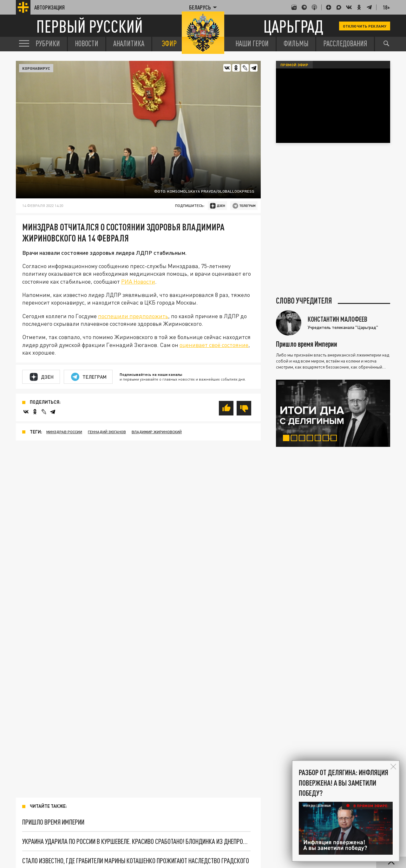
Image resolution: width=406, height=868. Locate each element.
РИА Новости (138, 281)
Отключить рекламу (365, 26)
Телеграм (89, 377)
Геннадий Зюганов (107, 432)
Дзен (42, 377)
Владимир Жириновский (157, 432)
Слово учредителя (304, 301)
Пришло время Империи (53, 822)
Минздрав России (64, 432)
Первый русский (89, 26)
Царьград (293, 26)
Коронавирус (36, 68)
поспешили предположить (133, 316)
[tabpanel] (333, 413)
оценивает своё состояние (214, 345)
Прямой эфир (294, 65)
